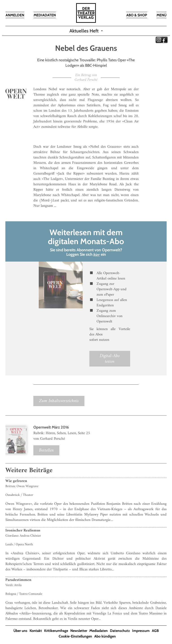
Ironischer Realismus (23, 531)
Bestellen (46, 450)
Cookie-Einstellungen (75, 636)
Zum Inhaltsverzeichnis (59, 401)
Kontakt (36, 631)
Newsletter (79, 631)
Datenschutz (120, 631)
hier (97, 255)
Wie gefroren (16, 481)
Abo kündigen (105, 636)
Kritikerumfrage (56, 631)
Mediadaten (99, 631)
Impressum (141, 631)
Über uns (20, 631)
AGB (155, 631)
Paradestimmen (18, 580)
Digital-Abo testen (110, 359)
